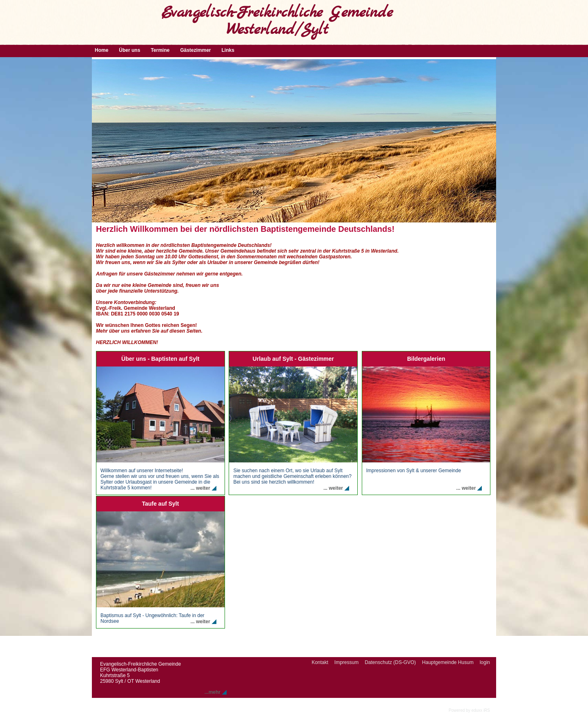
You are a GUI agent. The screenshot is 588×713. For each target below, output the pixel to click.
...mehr (213, 692)
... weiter (200, 488)
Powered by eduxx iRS (469, 710)
